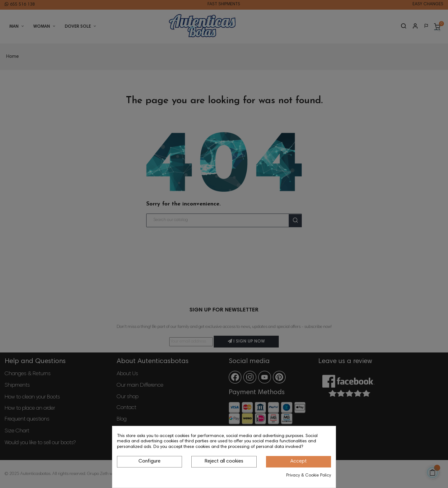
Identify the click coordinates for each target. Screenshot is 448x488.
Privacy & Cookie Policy (309, 476)
